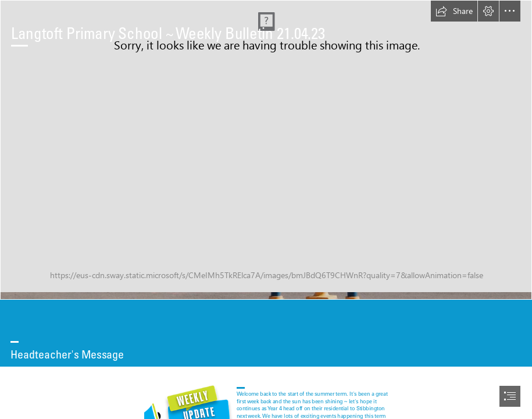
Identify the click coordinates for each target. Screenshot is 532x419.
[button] (454, 11)
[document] (266, 210)
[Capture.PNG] (266, 150)
